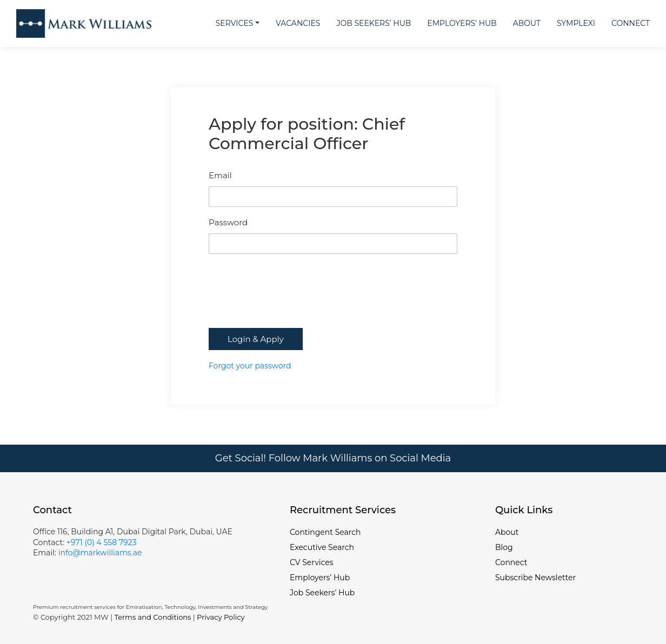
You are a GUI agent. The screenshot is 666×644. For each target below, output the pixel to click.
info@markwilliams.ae (99, 553)
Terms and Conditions (152, 617)
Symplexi (576, 23)
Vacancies (298, 23)
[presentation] (291, 301)
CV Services (312, 562)
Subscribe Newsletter (535, 578)
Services (235, 23)
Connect (631, 23)
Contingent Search (325, 532)
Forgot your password (250, 366)
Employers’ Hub (462, 23)
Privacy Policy (221, 617)
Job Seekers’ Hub (374, 23)
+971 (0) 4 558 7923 (102, 542)
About (527, 23)
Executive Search (322, 547)
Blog (504, 547)
